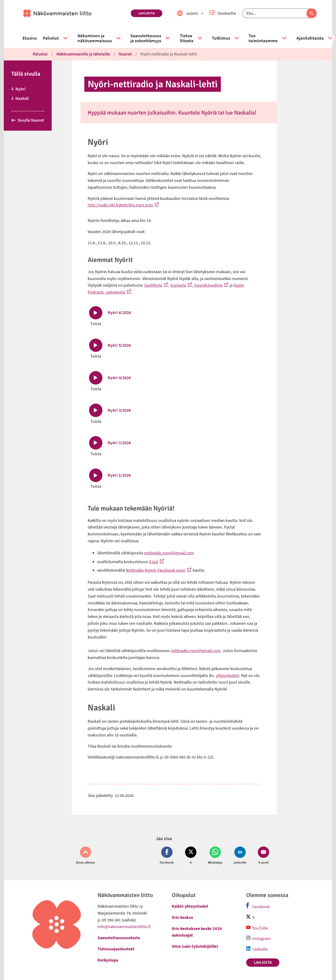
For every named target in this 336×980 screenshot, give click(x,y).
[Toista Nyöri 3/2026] (96, 414)
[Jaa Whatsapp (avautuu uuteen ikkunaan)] (215, 856)
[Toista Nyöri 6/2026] (96, 316)
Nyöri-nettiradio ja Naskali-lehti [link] (169, 54)
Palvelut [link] (40, 54)
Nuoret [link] (125, 54)
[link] (75, 13)
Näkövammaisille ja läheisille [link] (83, 54)
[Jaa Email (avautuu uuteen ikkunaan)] (263, 856)
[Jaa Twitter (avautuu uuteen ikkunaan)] (191, 856)
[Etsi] (280, 13)
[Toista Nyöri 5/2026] (96, 349)
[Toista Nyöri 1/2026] (96, 479)
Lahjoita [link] (147, 13)
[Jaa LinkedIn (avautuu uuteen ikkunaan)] (240, 856)
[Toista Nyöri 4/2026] (96, 381)
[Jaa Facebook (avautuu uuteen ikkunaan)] (168, 856)
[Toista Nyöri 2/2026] (96, 446)
